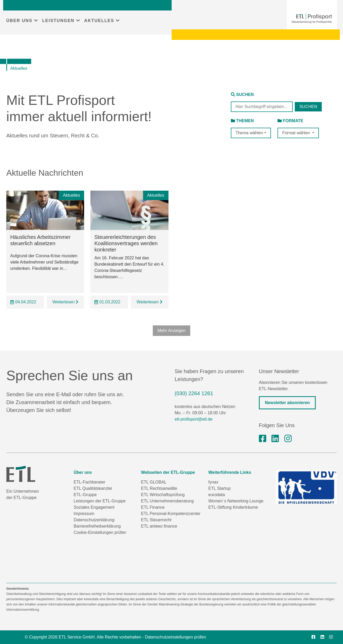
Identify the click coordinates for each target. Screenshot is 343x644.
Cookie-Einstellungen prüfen (100, 532)
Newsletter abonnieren (287, 403)
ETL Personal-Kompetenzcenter (171, 514)
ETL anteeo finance (159, 526)
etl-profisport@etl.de (194, 419)
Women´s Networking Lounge (236, 501)
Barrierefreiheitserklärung (97, 526)
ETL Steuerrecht (156, 520)
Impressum (84, 514)
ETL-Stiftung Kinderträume (233, 507)
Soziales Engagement (94, 507)
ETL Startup (219, 488)
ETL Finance (153, 507)
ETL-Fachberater (89, 482)
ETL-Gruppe (85, 495)
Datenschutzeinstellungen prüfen (175, 637)
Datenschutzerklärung (94, 520)
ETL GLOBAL (154, 482)
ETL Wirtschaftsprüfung (163, 495)
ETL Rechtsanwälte (159, 488)
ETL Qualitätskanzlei (93, 488)
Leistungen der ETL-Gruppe (100, 501)
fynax (213, 482)
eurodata (217, 495)
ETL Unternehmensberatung (167, 501)
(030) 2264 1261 (194, 393)
